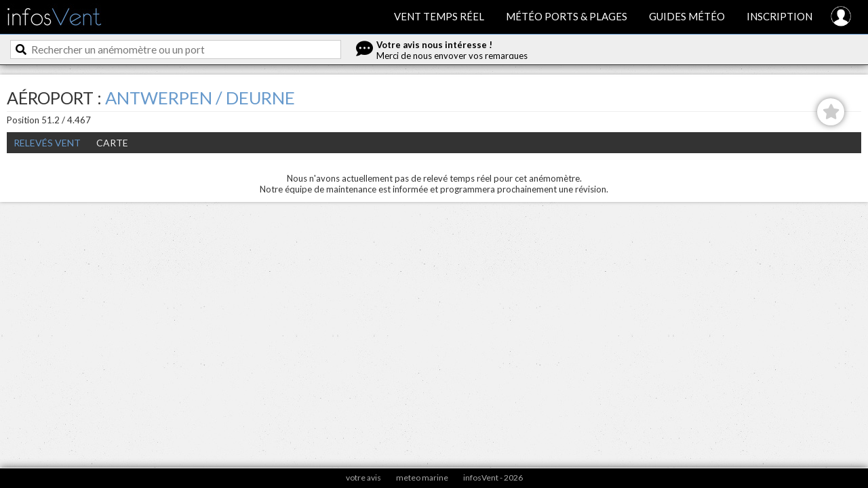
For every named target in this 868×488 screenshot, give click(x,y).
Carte (112, 143)
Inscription (780, 16)
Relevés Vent (47, 143)
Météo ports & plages (567, 16)
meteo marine (422, 477)
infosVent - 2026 (493, 477)
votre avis (363, 477)
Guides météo (687, 16)
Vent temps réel (439, 16)
